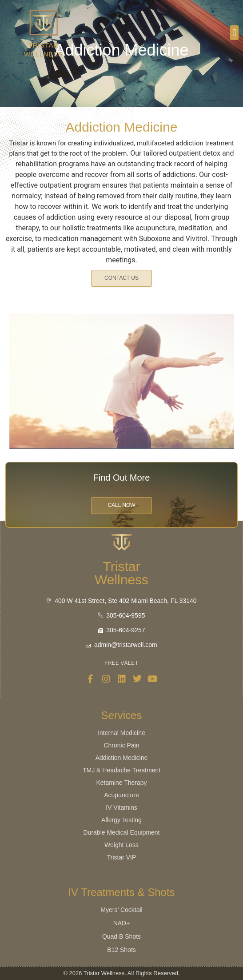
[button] (234, 33)
